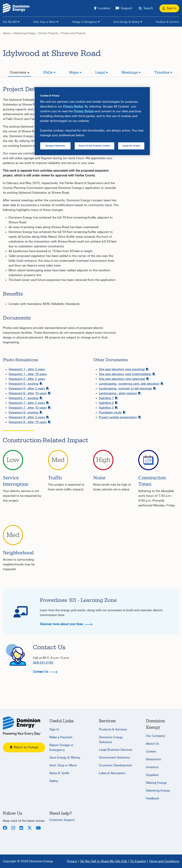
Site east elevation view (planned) (124, 379)
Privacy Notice (73, 107)
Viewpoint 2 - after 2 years (27, 379)
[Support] (124, 8)
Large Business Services (116, 750)
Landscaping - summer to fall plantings (128, 389)
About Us (152, 744)
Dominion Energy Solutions (111, 740)
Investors (152, 767)
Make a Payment (61, 737)
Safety (54, 781)
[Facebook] (5, 828)
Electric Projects (48, 33)
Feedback (152, 798)
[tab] (20, 73)
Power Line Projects (73, 33)
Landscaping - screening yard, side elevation (131, 384)
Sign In (54, 729)
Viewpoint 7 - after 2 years (29, 403)
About (7, 33)
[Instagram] (13, 828)
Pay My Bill (10, 22)
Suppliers (152, 775)
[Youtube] (38, 828)
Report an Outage (24, 747)
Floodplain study (112, 412)
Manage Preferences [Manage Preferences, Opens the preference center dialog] (55, 146)
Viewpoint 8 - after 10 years (30, 422)
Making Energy (156, 783)
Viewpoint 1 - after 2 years (27, 369)
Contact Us (45, 672)
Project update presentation (120, 417)
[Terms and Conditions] (164, 861)
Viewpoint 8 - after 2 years (29, 417)
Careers (151, 752)
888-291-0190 (43, 663)
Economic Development (115, 765)
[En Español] (138, 861)
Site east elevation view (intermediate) (127, 374)
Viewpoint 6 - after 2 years (29, 389)
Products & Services (168, 22)
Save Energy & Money (126, 22)
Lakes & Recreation (112, 773)
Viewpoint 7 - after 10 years (30, 408)
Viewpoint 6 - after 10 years (30, 393)
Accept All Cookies (131, 146)
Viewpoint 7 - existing (26, 398)
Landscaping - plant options (120, 393)
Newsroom (153, 759)
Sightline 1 (108, 398)
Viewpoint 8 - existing (26, 412)
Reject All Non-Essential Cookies (94, 146)
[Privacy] (72, 861)
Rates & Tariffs (59, 773)
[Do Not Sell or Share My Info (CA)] (104, 861)
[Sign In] (169, 8)
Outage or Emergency (84, 22)
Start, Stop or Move (44, 22)
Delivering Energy (25, 33)
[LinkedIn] (21, 828)
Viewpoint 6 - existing (26, 384)
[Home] (22, 726)
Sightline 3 (108, 408)
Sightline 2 (108, 403)
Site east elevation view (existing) (124, 369)
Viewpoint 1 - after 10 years (28, 374)
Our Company (156, 736)
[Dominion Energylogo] (16, 8)
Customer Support (62, 820)
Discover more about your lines (66, 624)
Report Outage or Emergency (61, 748)
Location (104, 8)
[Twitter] (30, 828)
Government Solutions (114, 758)
